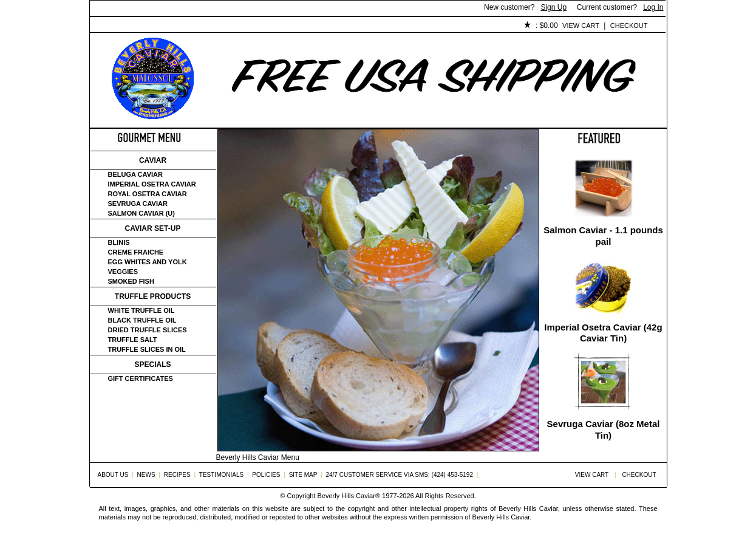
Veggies (123, 272)
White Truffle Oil (141, 310)
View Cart (581, 26)
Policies (370, 26)
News (146, 475)
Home (110, 26)
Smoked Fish (131, 281)
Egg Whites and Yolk (148, 262)
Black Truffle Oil (142, 320)
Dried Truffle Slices (148, 330)
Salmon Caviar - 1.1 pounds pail (603, 236)
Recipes (177, 475)
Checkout (629, 26)
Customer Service (229, 26)
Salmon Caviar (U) (141, 213)
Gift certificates (141, 378)
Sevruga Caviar (138, 204)
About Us (158, 26)
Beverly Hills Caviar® (349, 496)
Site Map (303, 475)
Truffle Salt (133, 340)
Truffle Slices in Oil (147, 349)
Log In (653, 7)
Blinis (119, 242)
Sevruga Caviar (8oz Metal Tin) (604, 430)
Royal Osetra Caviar (148, 194)
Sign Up (553, 7)
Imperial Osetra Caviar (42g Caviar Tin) (603, 333)
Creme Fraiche (136, 252)
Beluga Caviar (135, 174)
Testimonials (309, 26)
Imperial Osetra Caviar (152, 184)
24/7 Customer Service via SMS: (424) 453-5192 (399, 475)
